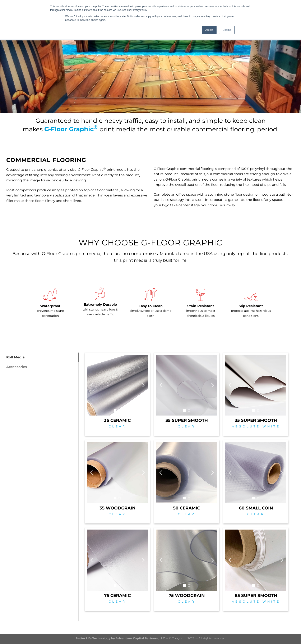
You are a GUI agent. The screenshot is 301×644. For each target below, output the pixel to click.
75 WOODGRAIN (187, 595)
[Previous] (92, 385)
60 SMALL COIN (256, 508)
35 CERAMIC (117, 420)
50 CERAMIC (187, 508)
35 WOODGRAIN (117, 508)
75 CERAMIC (117, 595)
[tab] (42, 357)
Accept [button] (209, 30)
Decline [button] (227, 30)
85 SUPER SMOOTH (256, 595)
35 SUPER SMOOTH (187, 420)
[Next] (143, 385)
